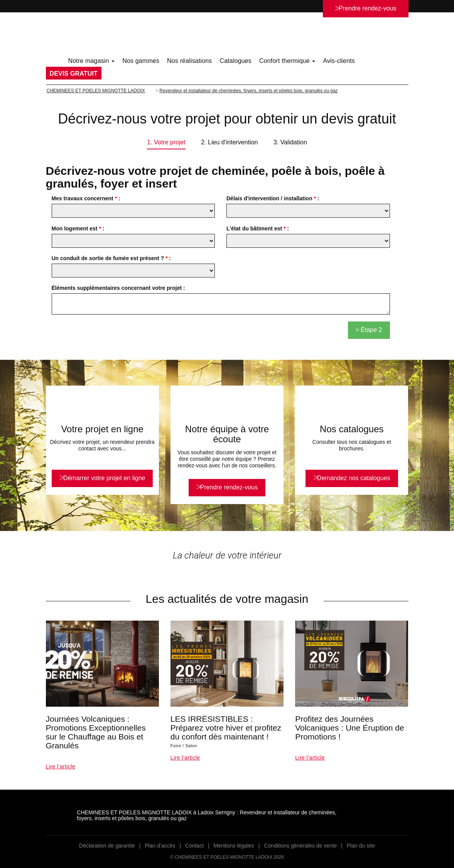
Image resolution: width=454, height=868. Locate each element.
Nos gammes (141, 61)
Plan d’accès (160, 846)
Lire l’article (61, 766)
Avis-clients (339, 61)
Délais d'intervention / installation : (273, 198)
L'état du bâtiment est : (258, 228)
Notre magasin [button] (92, 61)
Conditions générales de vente (300, 846)
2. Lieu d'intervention (229, 142)
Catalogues (235, 61)
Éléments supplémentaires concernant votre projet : (118, 288)
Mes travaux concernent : (86, 198)
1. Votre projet (166, 142)
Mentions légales (234, 846)
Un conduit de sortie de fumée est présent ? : (111, 258)
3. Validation (290, 142)
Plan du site (361, 846)
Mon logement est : (78, 228)
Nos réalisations (189, 61)
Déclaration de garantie (107, 846)
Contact (194, 846)
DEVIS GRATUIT (74, 74)
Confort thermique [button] (287, 61)
